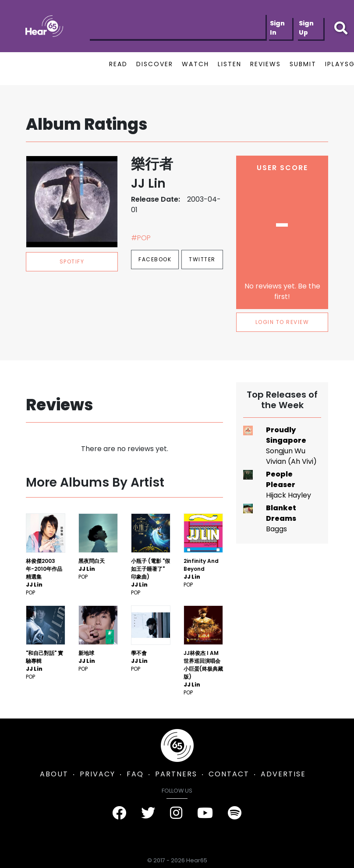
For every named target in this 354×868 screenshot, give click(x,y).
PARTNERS (176, 774)
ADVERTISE (283, 774)
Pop (30, 592)
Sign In (277, 28)
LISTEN (230, 64)
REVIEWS (265, 64)
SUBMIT (303, 64)
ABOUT (54, 774)
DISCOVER (155, 64)
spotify (72, 261)
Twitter (202, 259)
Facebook (155, 259)
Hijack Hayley (289, 495)
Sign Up (306, 28)
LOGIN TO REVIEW (282, 322)
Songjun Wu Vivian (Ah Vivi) (291, 456)
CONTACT (229, 774)
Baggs (276, 529)
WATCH (195, 64)
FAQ (135, 774)
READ (118, 64)
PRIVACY (97, 774)
